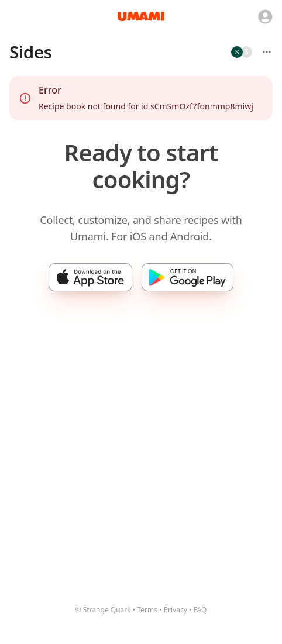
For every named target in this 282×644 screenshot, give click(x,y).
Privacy (176, 610)
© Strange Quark (103, 610)
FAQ (200, 610)
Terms (147, 610)
